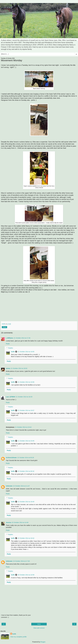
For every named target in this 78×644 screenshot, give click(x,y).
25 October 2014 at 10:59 (26, 575)
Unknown (9, 486)
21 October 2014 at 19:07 (26, 410)
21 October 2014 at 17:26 (22, 338)
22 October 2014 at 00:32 (26, 471)
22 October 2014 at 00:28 (26, 458)
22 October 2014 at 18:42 (26, 538)
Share (4, 327)
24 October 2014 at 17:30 (21, 561)
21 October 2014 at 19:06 (26, 382)
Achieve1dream (11, 458)
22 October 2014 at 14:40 (20, 522)
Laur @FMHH (11, 397)
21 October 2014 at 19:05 (26, 352)
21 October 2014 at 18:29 (24, 397)
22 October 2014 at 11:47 (21, 486)
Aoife (13, 352)
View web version (39, 628)
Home (39, 624)
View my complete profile (18, 637)
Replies (11, 348)
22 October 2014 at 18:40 (26, 502)
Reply (8, 344)
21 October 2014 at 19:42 (23, 427)
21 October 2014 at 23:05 (26, 441)
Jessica (9, 522)
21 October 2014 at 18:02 (19, 368)
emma (8, 368)
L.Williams (9, 338)
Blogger (43, 642)
